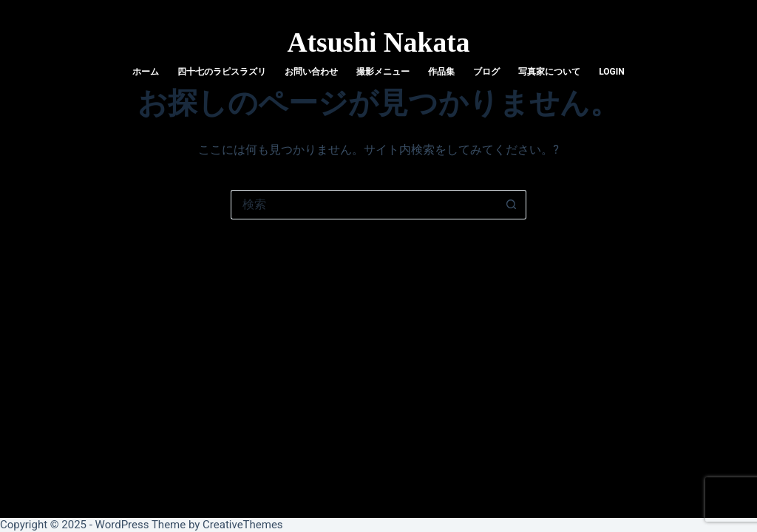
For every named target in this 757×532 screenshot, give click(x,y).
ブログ (486, 72)
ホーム (146, 72)
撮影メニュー (383, 72)
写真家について (549, 72)
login (612, 72)
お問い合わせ (311, 72)
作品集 (441, 72)
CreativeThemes (243, 525)
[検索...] (364, 205)
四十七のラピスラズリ (222, 72)
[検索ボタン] (512, 205)
